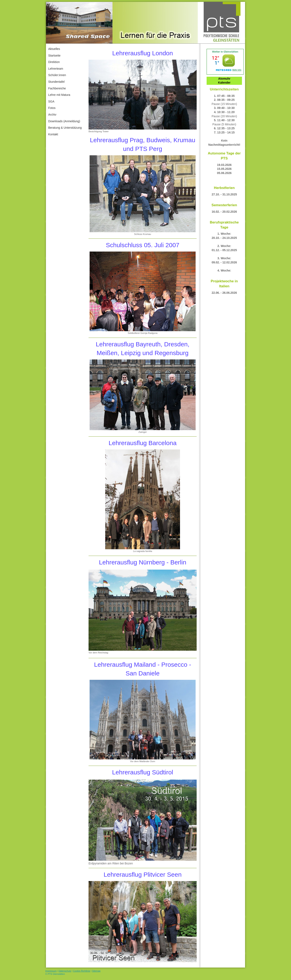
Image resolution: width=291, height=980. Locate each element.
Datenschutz (65, 971)
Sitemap (96, 971)
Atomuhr (224, 79)
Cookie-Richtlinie (82, 971)
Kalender (224, 83)
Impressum (51, 971)
